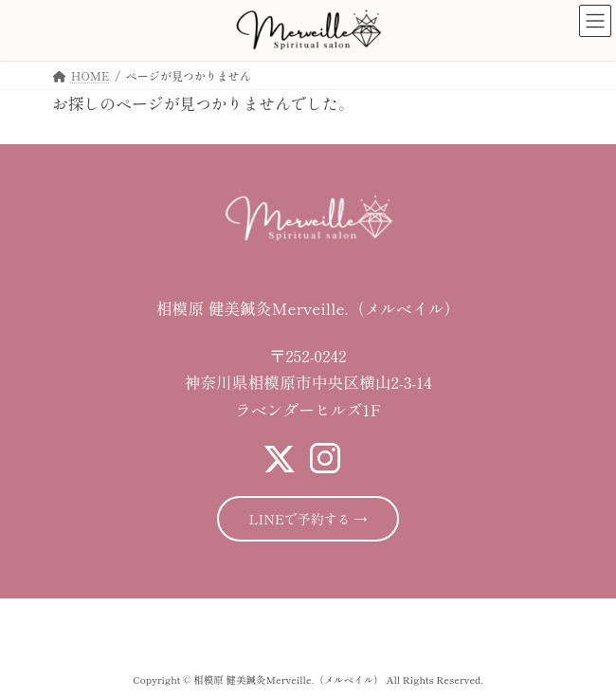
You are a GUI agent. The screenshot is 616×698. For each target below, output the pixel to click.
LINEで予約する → (308, 519)
